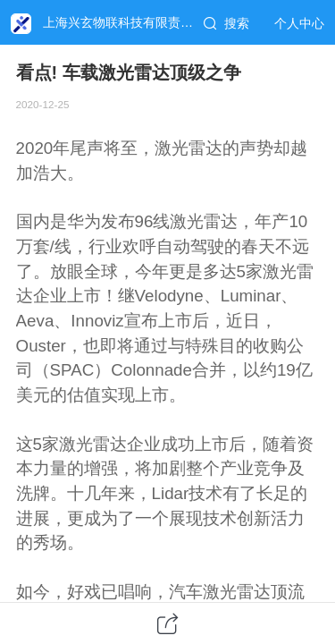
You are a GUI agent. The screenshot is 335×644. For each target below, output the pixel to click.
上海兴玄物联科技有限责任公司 (130, 22)
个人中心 (299, 23)
